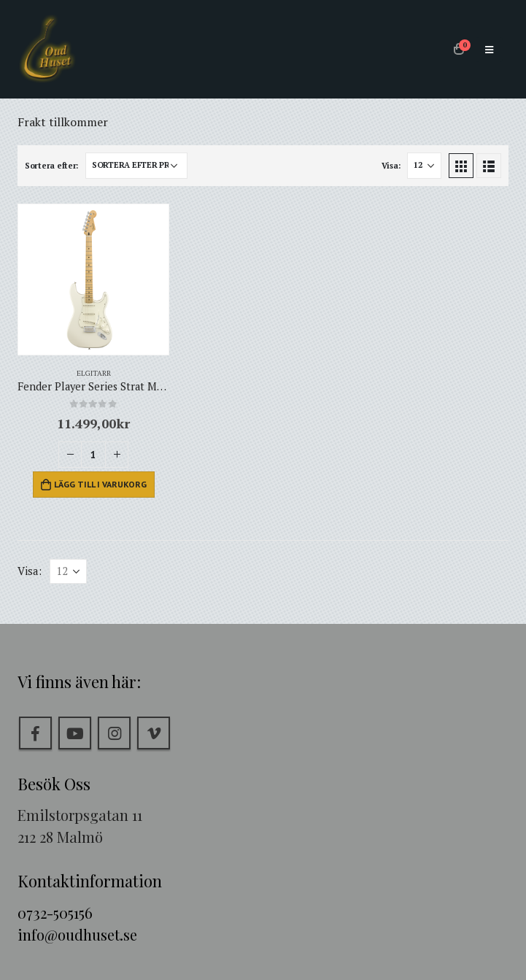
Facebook (35, 733)
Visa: (391, 166)
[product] (93, 279)
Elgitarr (94, 373)
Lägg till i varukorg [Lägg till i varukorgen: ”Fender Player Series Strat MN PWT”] (100, 484)
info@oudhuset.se (77, 934)
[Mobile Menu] (489, 50)
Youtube (75, 733)
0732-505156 (55, 913)
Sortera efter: (51, 166)
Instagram (114, 733)
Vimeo (154, 733)
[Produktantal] (93, 455)
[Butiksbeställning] (136, 166)
